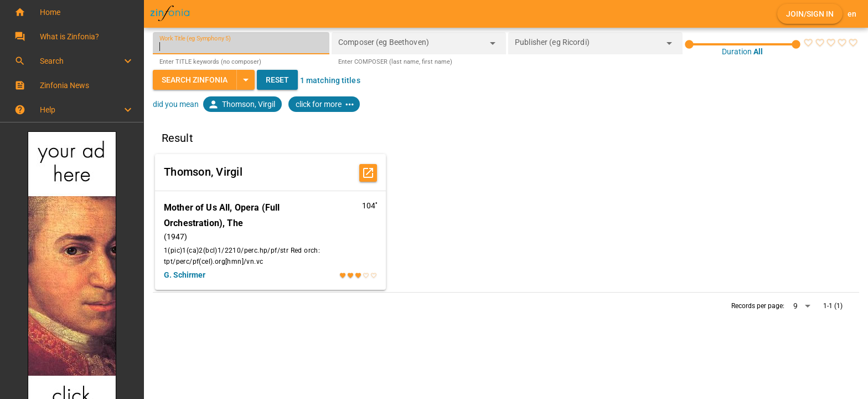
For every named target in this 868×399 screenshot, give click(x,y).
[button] (72, 12)
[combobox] (410, 47)
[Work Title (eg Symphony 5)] (241, 43)
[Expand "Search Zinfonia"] (246, 80)
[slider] (743, 44)
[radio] (808, 43)
